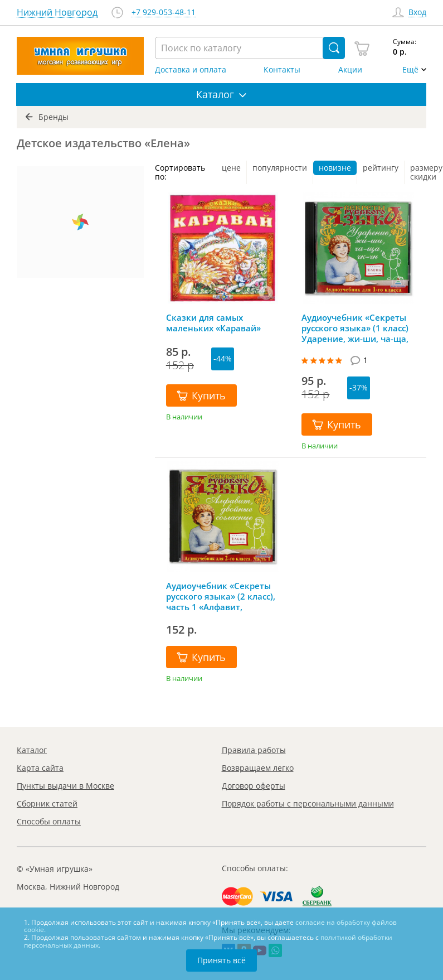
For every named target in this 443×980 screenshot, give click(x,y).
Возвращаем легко (258, 768)
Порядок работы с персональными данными (308, 803)
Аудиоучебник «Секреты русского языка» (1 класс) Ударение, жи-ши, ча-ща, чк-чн (355, 328)
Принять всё (221, 960)
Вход (417, 13)
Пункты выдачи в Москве (65, 786)
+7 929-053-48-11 (164, 13)
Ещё (410, 70)
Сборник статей (47, 803)
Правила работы (254, 750)
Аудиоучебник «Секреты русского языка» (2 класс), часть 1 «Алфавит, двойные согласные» (221, 596)
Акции (350, 70)
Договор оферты (254, 786)
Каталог (32, 750)
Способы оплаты (49, 821)
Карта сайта (40, 768)
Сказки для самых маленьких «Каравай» (213, 323)
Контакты (282, 70)
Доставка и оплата (191, 70)
